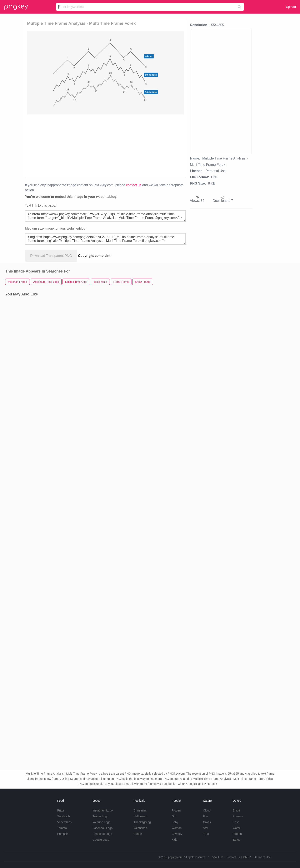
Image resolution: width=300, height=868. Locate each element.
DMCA (247, 857)
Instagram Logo (103, 810)
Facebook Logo (103, 828)
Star (206, 828)
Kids (174, 840)
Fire (205, 816)
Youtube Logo (101, 822)
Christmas (140, 810)
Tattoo (236, 840)
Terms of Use (263, 857)
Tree (206, 834)
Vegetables (64, 822)
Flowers (238, 816)
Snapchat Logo (102, 834)
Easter (138, 834)
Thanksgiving (142, 822)
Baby (175, 822)
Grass (207, 822)
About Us (217, 857)
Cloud (207, 810)
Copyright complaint (94, 256)
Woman (177, 828)
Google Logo (101, 840)
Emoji (236, 810)
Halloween (140, 816)
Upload (291, 7)
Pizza (61, 810)
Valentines (140, 828)
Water (236, 828)
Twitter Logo (100, 816)
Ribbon (237, 834)
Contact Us (233, 857)
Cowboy (177, 834)
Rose (236, 822)
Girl (174, 816)
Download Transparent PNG (51, 256)
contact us (134, 185)
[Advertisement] (75, 146)
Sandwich (64, 816)
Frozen (176, 810)
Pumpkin (63, 834)
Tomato (62, 828)
